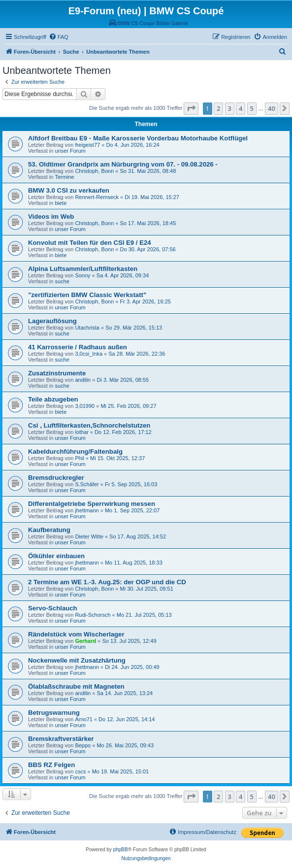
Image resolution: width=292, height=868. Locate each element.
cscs (80, 771)
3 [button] (230, 108)
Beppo (83, 745)
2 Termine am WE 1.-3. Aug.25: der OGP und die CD (107, 582)
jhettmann (87, 510)
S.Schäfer (87, 484)
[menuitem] (59, 37)
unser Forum (70, 151)
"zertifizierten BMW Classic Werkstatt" (87, 295)
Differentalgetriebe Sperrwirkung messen (92, 504)
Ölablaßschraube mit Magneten (76, 686)
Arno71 (83, 719)
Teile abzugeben (53, 399)
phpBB (121, 850)
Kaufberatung (49, 530)
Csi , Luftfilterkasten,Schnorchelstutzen (89, 425)
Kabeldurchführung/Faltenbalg (75, 451)
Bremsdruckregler (56, 478)
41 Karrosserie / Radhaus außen (78, 347)
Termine (64, 177)
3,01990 (85, 406)
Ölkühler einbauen (56, 556)
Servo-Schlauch (53, 608)
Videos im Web (51, 217)
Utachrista (87, 328)
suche (62, 281)
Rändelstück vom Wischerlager (76, 634)
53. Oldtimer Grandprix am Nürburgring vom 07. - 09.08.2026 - (123, 164)
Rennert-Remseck (97, 197)
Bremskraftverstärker (61, 739)
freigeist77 (87, 145)
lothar (82, 432)
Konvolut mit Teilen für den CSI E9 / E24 (90, 243)
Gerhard (85, 641)
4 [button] (241, 108)
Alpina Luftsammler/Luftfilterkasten (83, 269)
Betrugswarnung (54, 713)
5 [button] (252, 108)
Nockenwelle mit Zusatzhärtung (77, 660)
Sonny (82, 275)
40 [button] (272, 108)
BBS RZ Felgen (51, 765)
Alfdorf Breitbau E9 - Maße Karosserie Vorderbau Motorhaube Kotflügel (138, 138)
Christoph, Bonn (94, 171)
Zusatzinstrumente (57, 373)
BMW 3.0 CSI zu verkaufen (69, 190)
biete (61, 203)
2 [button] (218, 108)
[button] (191, 108)
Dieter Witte (89, 536)
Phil (79, 458)
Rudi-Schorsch (93, 615)
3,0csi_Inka (89, 354)
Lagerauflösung (52, 321)
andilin (83, 380)
